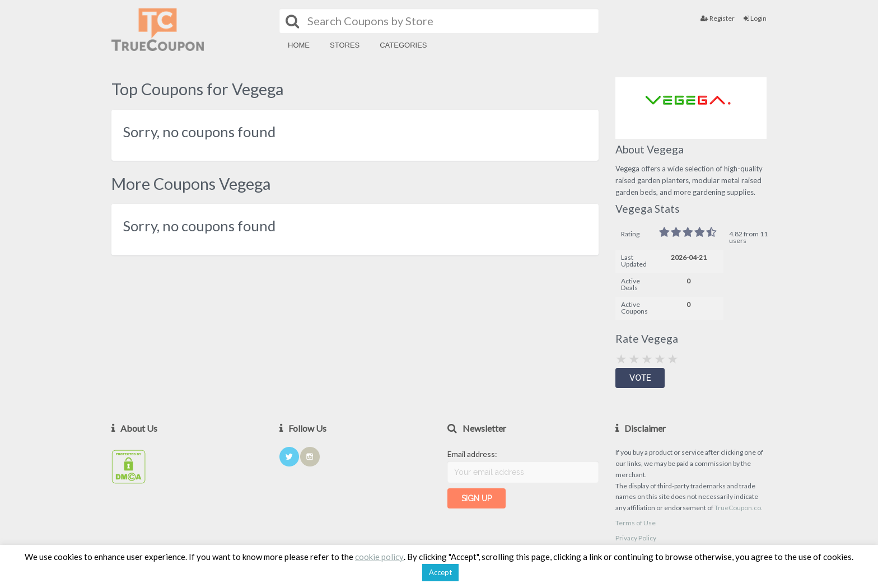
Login (755, 18)
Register (718, 18)
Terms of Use (636, 523)
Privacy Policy (636, 538)
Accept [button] (440, 572)
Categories (403, 45)
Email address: (472, 454)
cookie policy (379, 557)
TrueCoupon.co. (739, 508)
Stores (345, 45)
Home (299, 45)
